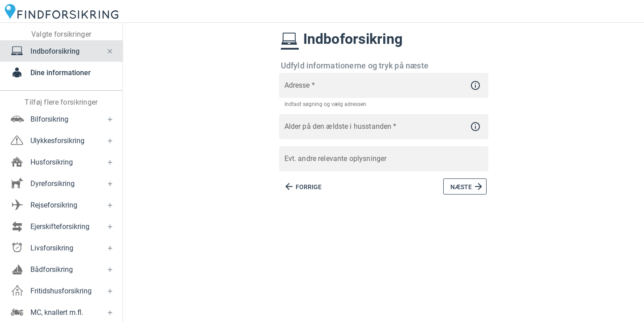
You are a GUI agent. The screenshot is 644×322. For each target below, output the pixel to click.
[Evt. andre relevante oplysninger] (384, 164)
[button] (110, 51)
